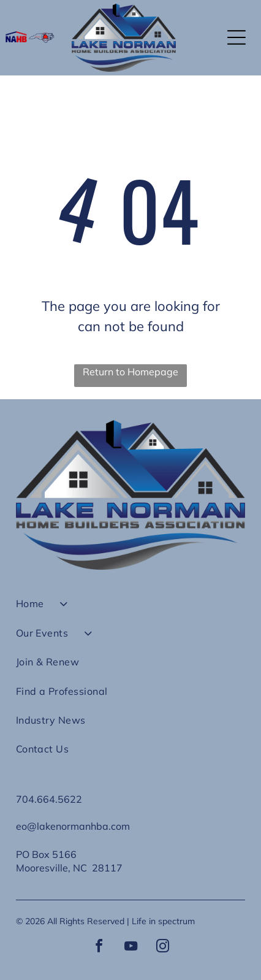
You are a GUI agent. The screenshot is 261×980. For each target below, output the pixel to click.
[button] (236, 37)
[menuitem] (131, 609)
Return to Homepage (130, 372)
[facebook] (99, 948)
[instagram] (162, 948)
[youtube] (130, 948)
